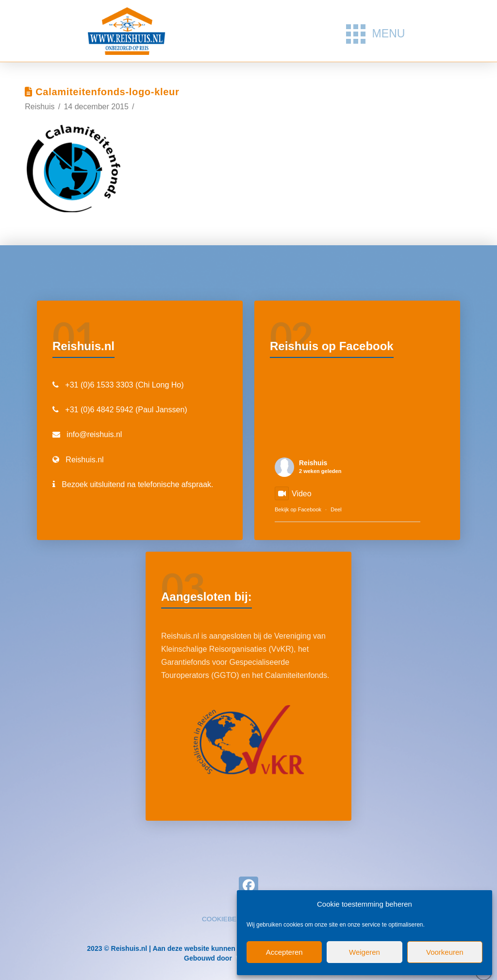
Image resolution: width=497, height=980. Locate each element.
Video (293, 494)
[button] (375, 34)
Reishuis (313, 463)
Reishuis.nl (84, 460)
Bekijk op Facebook (298, 509)
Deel (336, 509)
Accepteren (284, 952)
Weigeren (364, 952)
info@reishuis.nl (94, 434)
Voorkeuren (445, 952)
